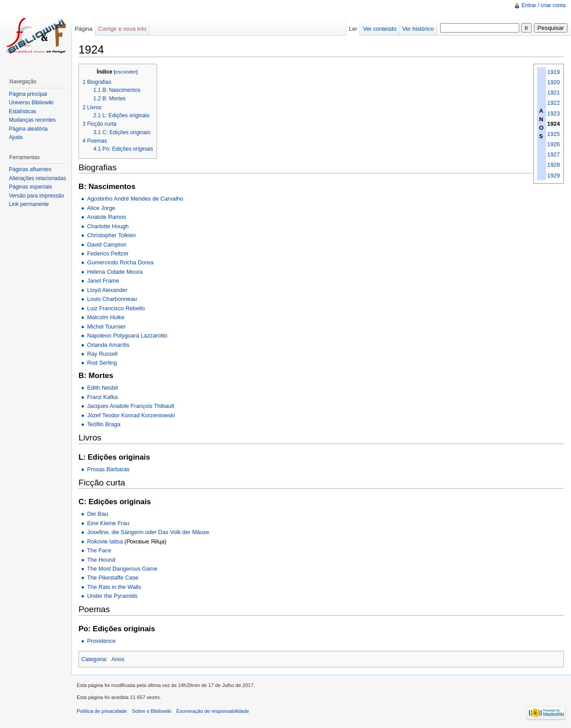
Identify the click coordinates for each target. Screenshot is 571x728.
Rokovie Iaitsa (105, 541)
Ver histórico (418, 29)
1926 (554, 144)
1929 (554, 175)
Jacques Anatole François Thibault (130, 406)
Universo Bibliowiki (31, 103)
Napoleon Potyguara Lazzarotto (127, 335)
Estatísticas (23, 111)
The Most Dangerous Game (122, 569)
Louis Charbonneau (112, 299)
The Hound (101, 560)
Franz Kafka (102, 397)
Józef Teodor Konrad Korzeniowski (131, 415)
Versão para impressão (36, 196)
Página (83, 29)
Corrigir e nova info (122, 29)
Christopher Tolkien (111, 235)
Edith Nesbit (102, 388)
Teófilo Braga (104, 424)
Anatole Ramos (107, 217)
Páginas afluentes (30, 169)
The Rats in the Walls (114, 587)
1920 (554, 82)
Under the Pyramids (112, 596)
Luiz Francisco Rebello (116, 308)
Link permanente (29, 204)
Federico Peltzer (108, 253)
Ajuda (16, 137)
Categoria (94, 659)
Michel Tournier (106, 327)
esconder (126, 72)
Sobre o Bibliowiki (152, 711)
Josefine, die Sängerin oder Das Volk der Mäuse (148, 532)
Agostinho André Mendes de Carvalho (135, 199)
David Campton (107, 245)
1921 (554, 93)
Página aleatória (28, 129)
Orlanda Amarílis (108, 345)
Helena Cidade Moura (115, 272)
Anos (118, 659)
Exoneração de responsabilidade (213, 711)
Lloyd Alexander (107, 290)
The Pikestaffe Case (113, 578)
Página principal (28, 94)
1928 (554, 165)
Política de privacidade (102, 711)
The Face (99, 550)
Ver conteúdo (380, 29)
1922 (554, 103)
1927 (554, 154)
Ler (353, 29)
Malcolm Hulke (106, 317)
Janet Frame (103, 281)
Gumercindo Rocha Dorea (120, 262)
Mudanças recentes (32, 120)
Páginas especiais (31, 187)
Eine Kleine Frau (108, 523)
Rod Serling (102, 363)
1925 (554, 134)
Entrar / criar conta (544, 5)
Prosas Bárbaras (108, 469)
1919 (554, 72)
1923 (554, 113)
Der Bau (97, 514)
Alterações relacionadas (37, 178)
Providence (101, 641)
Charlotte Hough (108, 226)
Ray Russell (102, 354)
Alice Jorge (101, 208)
